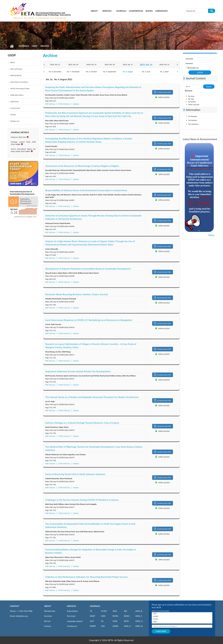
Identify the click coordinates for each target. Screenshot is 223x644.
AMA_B (139, 611)
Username (189, 59)
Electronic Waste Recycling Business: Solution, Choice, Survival (76, 294)
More (211, 235)
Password (189, 63)
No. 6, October (91, 72)
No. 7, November (73, 72)
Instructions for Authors (19, 82)
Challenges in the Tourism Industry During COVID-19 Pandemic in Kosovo (82, 500)
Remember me (193, 68)
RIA (126, 611)
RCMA (115, 616)
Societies (48, 616)
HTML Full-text (64, 104)
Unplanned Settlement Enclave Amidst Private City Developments (78, 371)
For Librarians (193, 124)
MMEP (93, 626)
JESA (115, 611)
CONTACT (15, 606)
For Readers (193, 116)
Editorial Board (16, 75)
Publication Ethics (17, 95)
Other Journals (194, 105)
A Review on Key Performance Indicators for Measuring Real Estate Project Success (86, 577)
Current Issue (15, 108)
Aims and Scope (16, 69)
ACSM (104, 611)
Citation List (15, 121)
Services (107, 11)
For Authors (193, 120)
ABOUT (48, 606)
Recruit (47, 621)
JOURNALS (95, 606)
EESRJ (127, 616)
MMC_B (139, 626)
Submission (161, 11)
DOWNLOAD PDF (163, 92)
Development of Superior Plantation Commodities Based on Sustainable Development (88, 269)
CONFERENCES (136, 11)
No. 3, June (146, 72)
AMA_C (139, 616)
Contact (48, 626)
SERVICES (71, 606)
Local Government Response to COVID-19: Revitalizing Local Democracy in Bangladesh (89, 320)
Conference (72, 626)
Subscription (72, 611)
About (94, 11)
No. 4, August (128, 72)
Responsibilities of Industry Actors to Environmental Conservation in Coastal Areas (86, 190)
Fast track (71, 616)
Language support (75, 621)
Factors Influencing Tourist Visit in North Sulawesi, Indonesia (75, 474)
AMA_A (127, 626)
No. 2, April (164, 72)
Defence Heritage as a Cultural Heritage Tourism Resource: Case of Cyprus (82, 423)
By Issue (191, 96)
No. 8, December (55, 72)
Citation (76, 104)
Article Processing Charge (20, 88)
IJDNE (115, 626)
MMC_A (139, 621)
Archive (13, 115)
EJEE (103, 616)
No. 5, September (110, 72)
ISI (102, 621)
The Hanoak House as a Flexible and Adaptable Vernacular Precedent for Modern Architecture (92, 397)
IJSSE (115, 621)
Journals (121, 11)
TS (91, 611)
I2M (103, 626)
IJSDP (34, 46)
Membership (50, 611)
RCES (126, 621)
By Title (191, 99)
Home (12, 46)
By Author (192, 102)
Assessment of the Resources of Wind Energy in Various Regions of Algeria (82, 166)
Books (149, 11)
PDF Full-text (50, 104)
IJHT (92, 621)
